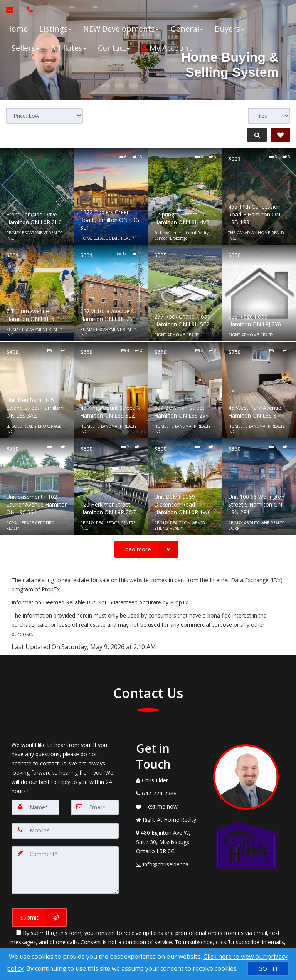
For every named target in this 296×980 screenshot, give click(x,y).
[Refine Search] (256, 135)
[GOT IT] (268, 969)
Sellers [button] (25, 48)
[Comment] (65, 869)
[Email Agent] (13, 10)
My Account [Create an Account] (167, 48)
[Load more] (146, 549)
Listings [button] (55, 29)
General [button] (187, 29)
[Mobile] (65, 831)
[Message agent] (169, 807)
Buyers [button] (229, 29)
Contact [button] (114, 48)
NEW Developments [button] (121, 29)
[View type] (269, 116)
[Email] (95, 807)
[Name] (35, 807)
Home (17, 29)
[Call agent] (28, 10)
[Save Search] (281, 135)
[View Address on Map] (169, 842)
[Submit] (39, 915)
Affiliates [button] (69, 48)
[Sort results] (44, 116)
